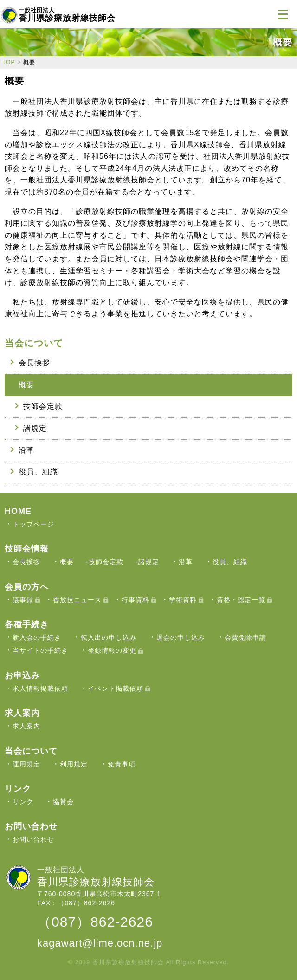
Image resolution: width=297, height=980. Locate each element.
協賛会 (63, 802)
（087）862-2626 (95, 922)
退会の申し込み (181, 637)
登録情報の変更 (112, 650)
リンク (23, 802)
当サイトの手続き (40, 650)
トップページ (33, 524)
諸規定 (35, 428)
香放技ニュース (77, 600)
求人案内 (26, 726)
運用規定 (26, 764)
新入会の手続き (37, 637)
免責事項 (122, 764)
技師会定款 (43, 406)
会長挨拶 (34, 363)
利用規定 (74, 764)
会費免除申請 (245, 637)
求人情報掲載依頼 (40, 688)
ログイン (260, 14)
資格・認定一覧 (241, 600)
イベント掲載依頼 (116, 688)
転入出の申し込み (109, 637)
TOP (9, 62)
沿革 (26, 450)
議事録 (23, 600)
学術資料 (183, 600)
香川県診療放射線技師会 (67, 15)
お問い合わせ (33, 839)
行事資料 (136, 600)
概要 (26, 385)
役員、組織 (38, 472)
